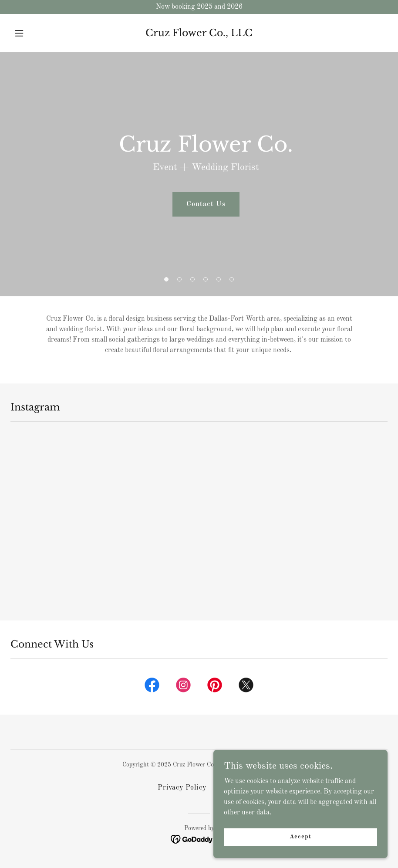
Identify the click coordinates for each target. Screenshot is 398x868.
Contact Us (206, 204)
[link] (199, 34)
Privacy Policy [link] (182, 788)
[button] (39, 33)
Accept (300, 842)
